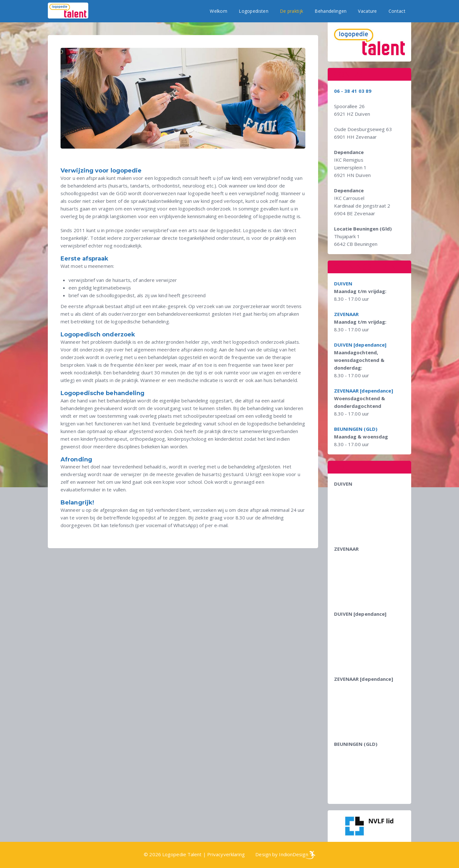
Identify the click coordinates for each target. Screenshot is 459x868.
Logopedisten (254, 11)
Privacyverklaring (226, 854)
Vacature (367, 11)
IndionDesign (293, 854)
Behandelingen (331, 11)
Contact (397, 11)
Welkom (219, 11)
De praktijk (291, 11)
